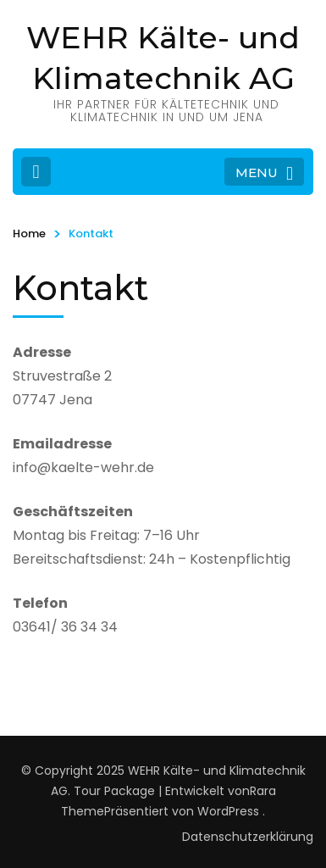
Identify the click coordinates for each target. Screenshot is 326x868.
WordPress (228, 811)
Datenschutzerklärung (248, 837)
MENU (264, 174)
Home (29, 234)
